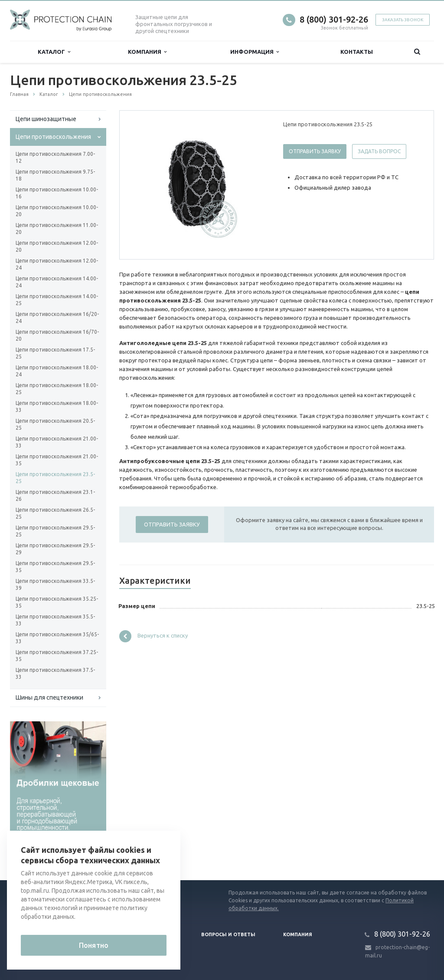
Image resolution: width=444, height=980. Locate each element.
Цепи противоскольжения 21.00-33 (57, 442)
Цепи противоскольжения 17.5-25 (55, 353)
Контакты (357, 52)
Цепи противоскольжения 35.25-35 (57, 602)
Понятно (94, 945)
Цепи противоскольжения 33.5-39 (55, 584)
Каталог (54, 52)
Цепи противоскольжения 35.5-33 (55, 620)
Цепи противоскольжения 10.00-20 (57, 211)
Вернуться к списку (153, 636)
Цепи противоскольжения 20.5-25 (55, 424)
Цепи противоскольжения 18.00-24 (57, 371)
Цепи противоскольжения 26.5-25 (55, 513)
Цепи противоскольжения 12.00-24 (57, 264)
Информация (255, 52)
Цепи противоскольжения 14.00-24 (57, 282)
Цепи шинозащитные (46, 119)
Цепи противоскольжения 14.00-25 (57, 300)
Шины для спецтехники (49, 697)
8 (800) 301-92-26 (334, 19)
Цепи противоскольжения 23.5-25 (55, 478)
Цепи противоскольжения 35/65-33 (57, 638)
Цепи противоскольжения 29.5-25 (55, 531)
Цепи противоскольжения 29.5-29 (55, 549)
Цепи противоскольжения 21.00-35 (57, 460)
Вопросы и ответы (228, 934)
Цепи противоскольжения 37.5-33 (55, 673)
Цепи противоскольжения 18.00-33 (57, 406)
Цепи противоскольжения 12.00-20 (57, 246)
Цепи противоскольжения (53, 137)
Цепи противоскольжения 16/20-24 (57, 317)
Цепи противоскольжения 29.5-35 (55, 567)
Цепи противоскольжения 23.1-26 (55, 495)
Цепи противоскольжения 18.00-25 (57, 389)
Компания (147, 52)
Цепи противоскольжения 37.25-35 (57, 656)
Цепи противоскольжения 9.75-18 (55, 175)
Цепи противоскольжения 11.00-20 (57, 229)
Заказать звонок (403, 20)
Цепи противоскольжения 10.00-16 (57, 193)
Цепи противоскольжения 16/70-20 (57, 335)
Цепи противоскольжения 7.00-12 (55, 157)
